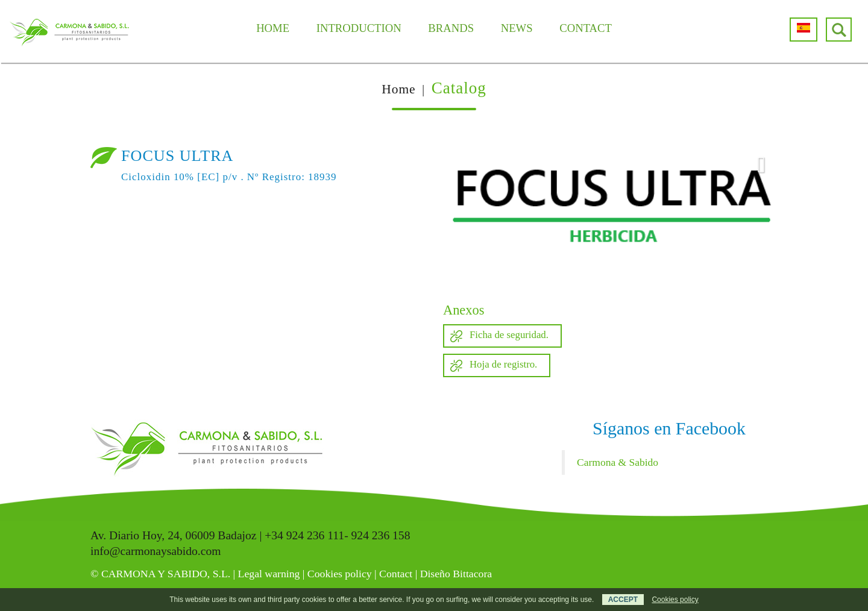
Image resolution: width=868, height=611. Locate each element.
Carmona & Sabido (618, 462)
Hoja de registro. (503, 364)
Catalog (459, 88)
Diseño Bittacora (456, 574)
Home (398, 89)
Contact (396, 574)
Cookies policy (340, 574)
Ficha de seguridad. (509, 335)
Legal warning (269, 574)
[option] (610, 212)
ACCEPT (623, 600)
